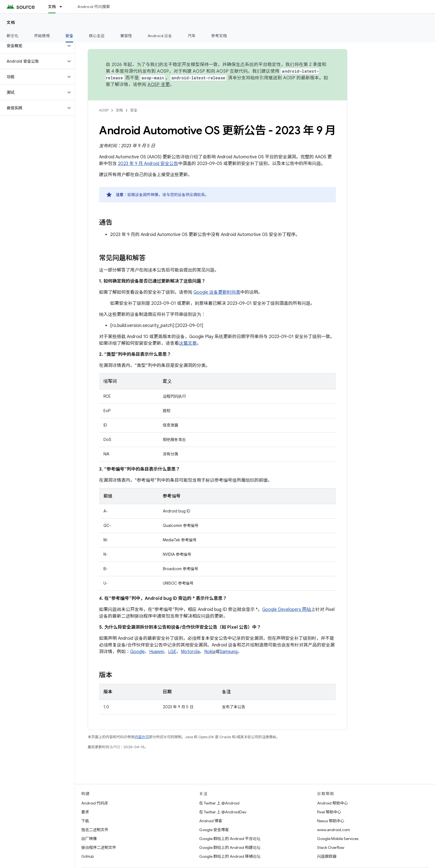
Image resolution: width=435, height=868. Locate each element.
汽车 (192, 36)
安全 (134, 110)
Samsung (229, 652)
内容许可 (142, 737)
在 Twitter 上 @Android (219, 803)
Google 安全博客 (214, 830)
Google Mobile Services (338, 839)
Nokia (210, 652)
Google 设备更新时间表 (217, 292)
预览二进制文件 (95, 830)
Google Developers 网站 (287, 610)
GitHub (88, 856)
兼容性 (126, 36)
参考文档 (219, 36)
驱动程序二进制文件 (99, 847)
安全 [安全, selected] (69, 36)
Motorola (190, 652)
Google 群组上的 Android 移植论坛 (230, 856)
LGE (172, 652)
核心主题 (97, 36)
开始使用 (42, 36)
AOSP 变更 (159, 85)
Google (137, 652)
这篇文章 (188, 343)
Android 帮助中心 (332, 803)
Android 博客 (211, 821)
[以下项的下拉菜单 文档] (63, 7)
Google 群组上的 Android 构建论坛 (230, 847)
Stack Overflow (331, 847)
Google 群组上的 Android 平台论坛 (230, 839)
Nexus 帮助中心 (331, 821)
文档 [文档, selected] (52, 7)
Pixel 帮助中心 (329, 812)
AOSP (104, 110)
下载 (85, 821)
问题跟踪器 (327, 856)
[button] (33, 46)
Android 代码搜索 (94, 7)
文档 (11, 22)
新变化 (13, 36)
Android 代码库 (95, 803)
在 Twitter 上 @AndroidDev (223, 812)
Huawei (156, 652)
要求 (85, 812)
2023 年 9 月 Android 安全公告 (148, 164)
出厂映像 (89, 839)
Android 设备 (160, 36)
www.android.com (334, 830)
